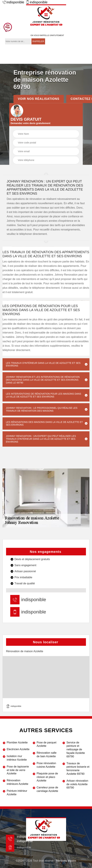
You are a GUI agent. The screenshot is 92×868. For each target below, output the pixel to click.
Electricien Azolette (18, 749)
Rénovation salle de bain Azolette (47, 755)
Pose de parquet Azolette (47, 744)
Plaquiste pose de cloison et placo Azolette (47, 777)
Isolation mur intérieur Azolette (17, 758)
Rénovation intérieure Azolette (17, 782)
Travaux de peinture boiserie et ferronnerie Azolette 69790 (78, 769)
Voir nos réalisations (39, 99)
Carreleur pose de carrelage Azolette (47, 789)
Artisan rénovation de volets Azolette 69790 (77, 784)
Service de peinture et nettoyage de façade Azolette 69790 (76, 749)
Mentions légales (66, 861)
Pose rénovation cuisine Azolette (46, 765)
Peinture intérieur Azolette (17, 793)
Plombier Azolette (17, 742)
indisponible (13, 2)
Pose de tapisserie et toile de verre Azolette (18, 770)
